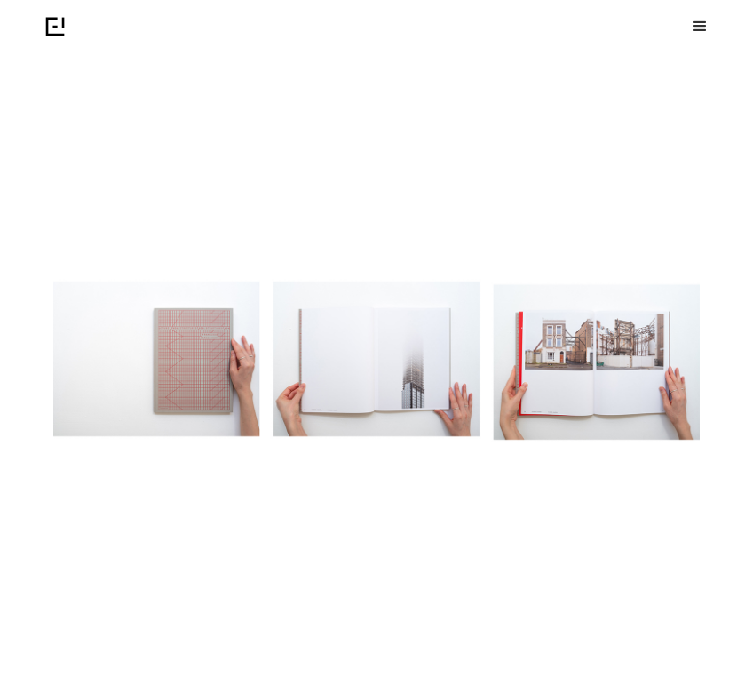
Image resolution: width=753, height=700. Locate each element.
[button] (700, 27)
